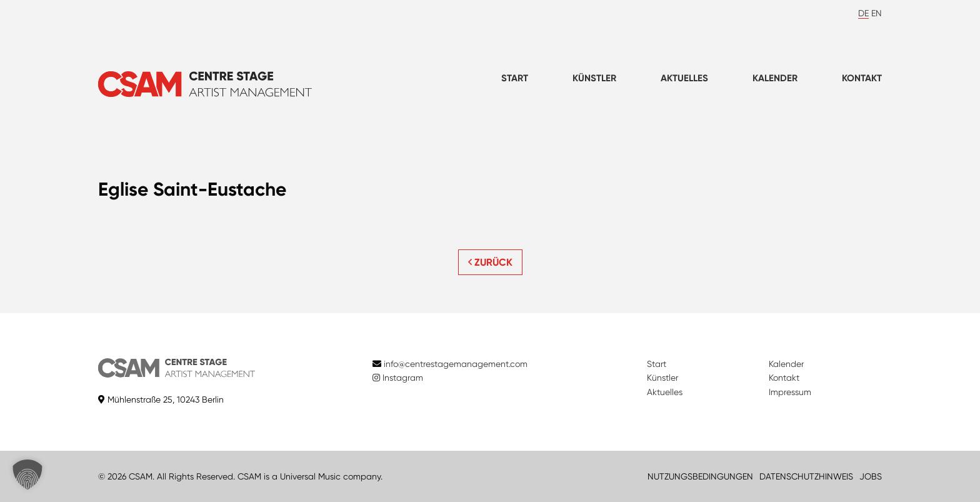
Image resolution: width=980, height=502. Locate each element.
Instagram (398, 378)
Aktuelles (684, 78)
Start (515, 78)
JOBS (871, 476)
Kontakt (862, 78)
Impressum (790, 392)
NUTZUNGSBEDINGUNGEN (700, 476)
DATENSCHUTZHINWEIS (806, 476)
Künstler (594, 78)
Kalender (775, 78)
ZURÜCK (490, 262)
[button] (27, 474)
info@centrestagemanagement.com (456, 364)
